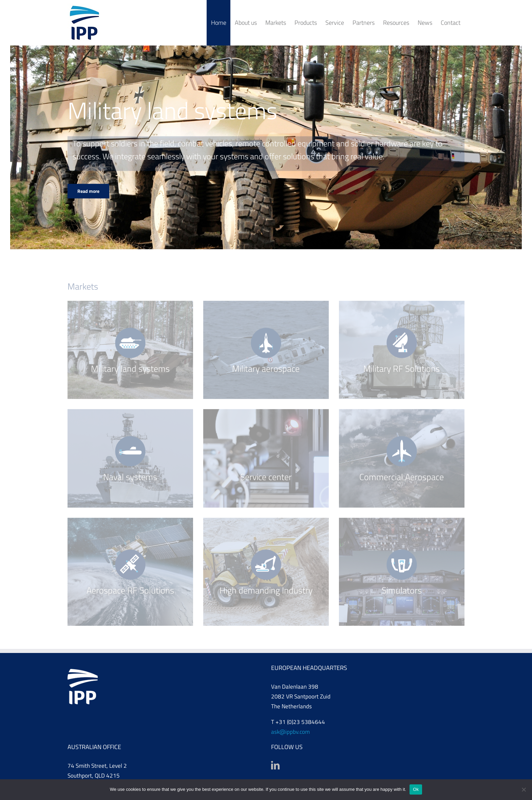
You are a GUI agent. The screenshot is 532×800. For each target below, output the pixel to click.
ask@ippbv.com (290, 732)
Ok (416, 789)
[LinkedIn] (275, 765)
